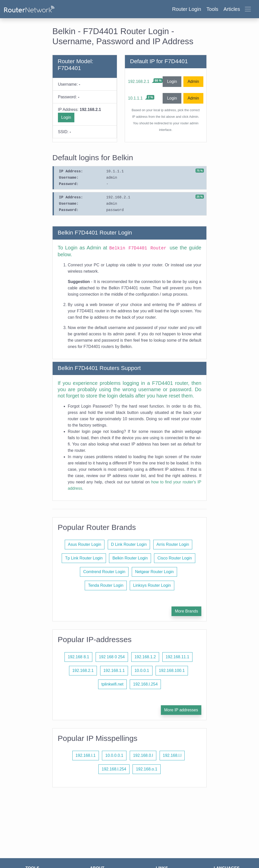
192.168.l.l (172, 755)
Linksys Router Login (152, 585)
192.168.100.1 (172, 671)
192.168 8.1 (79, 657)
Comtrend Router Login (104, 572)
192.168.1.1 (114, 671)
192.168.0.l (143, 755)
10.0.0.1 (142, 671)
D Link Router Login (129, 544)
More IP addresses (181, 710)
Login (66, 117)
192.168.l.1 (86, 755)
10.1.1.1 (135, 98)
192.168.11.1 (177, 657)
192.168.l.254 (145, 684)
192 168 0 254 (112, 657)
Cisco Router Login (175, 558)
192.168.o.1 (147, 769)
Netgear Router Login (154, 572)
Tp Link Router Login (84, 558)
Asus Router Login (85, 544)
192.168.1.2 (145, 657)
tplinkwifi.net (112, 684)
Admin (193, 81)
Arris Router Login (173, 544)
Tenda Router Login (106, 585)
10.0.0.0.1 (114, 755)
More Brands (186, 611)
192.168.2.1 (139, 81)
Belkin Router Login (130, 558)
